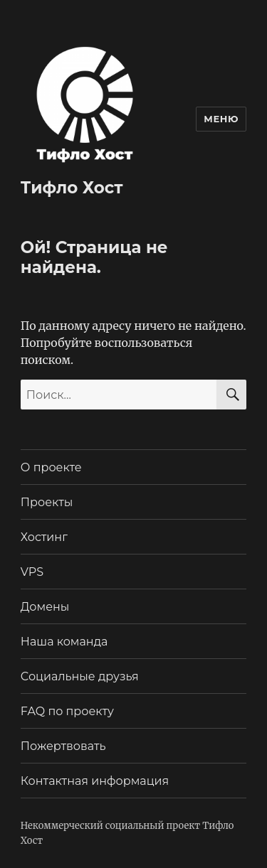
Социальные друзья (80, 676)
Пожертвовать (63, 746)
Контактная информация (95, 781)
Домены (45, 607)
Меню (221, 119)
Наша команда (64, 642)
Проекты (47, 502)
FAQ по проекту (67, 711)
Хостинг (44, 537)
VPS (32, 572)
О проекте (51, 467)
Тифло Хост (72, 188)
